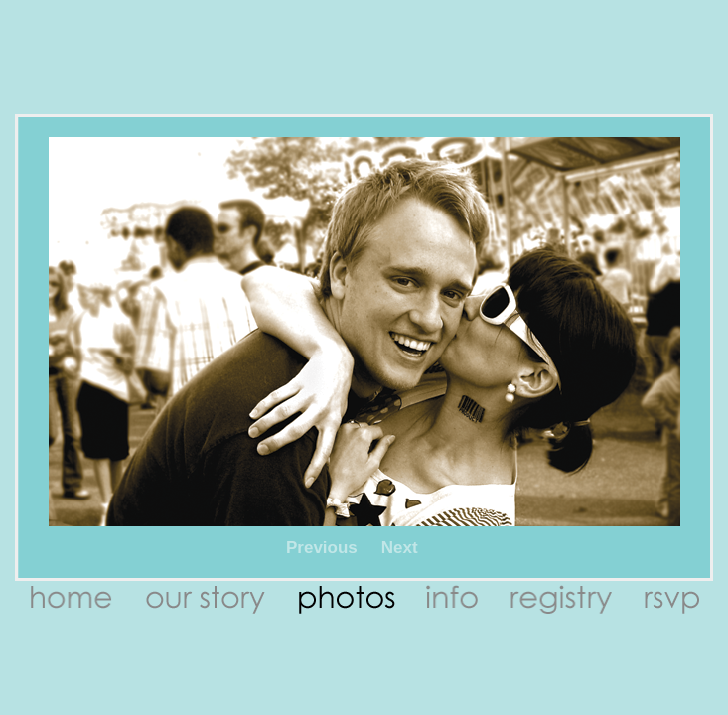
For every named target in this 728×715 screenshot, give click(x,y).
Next (400, 548)
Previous (322, 548)
